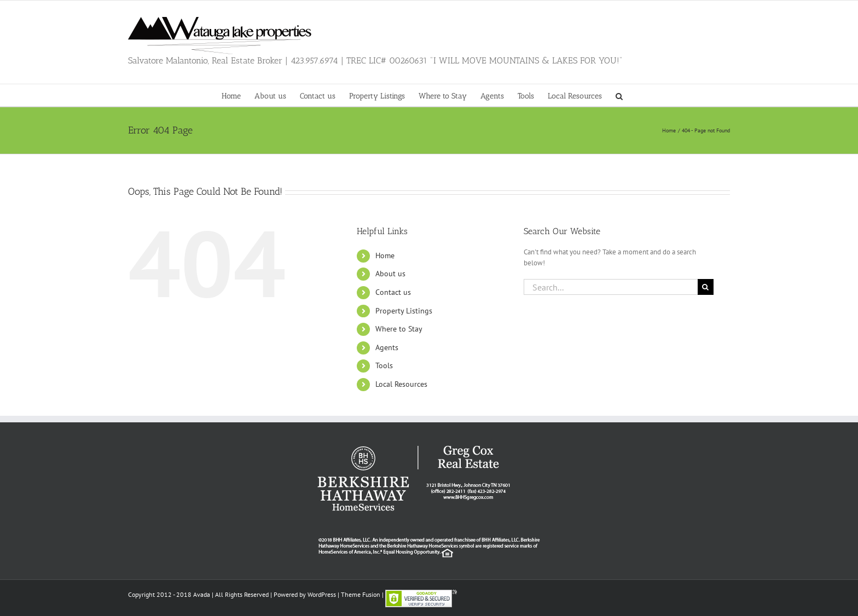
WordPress (322, 594)
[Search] (706, 287)
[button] (619, 95)
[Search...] (611, 287)
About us (390, 274)
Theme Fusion (361, 594)
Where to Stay (399, 329)
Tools (384, 365)
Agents (387, 347)
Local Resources (401, 384)
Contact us (393, 292)
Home (385, 255)
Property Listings (404, 311)
